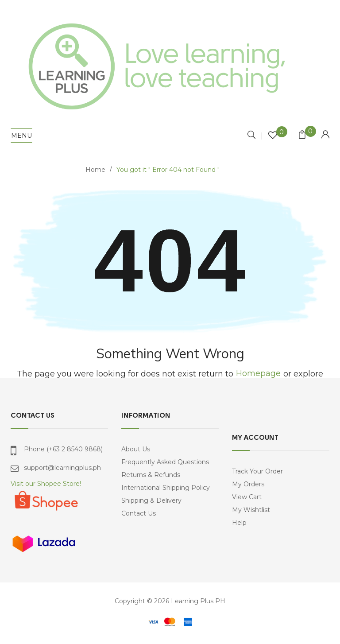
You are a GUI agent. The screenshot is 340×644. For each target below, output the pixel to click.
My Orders (248, 484)
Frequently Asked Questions (165, 462)
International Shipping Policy (166, 488)
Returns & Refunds (151, 475)
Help (239, 523)
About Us (136, 449)
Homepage (258, 374)
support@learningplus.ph (62, 468)
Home (95, 170)
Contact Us (139, 513)
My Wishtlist (251, 510)
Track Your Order (257, 471)
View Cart (247, 497)
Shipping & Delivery (151, 500)
